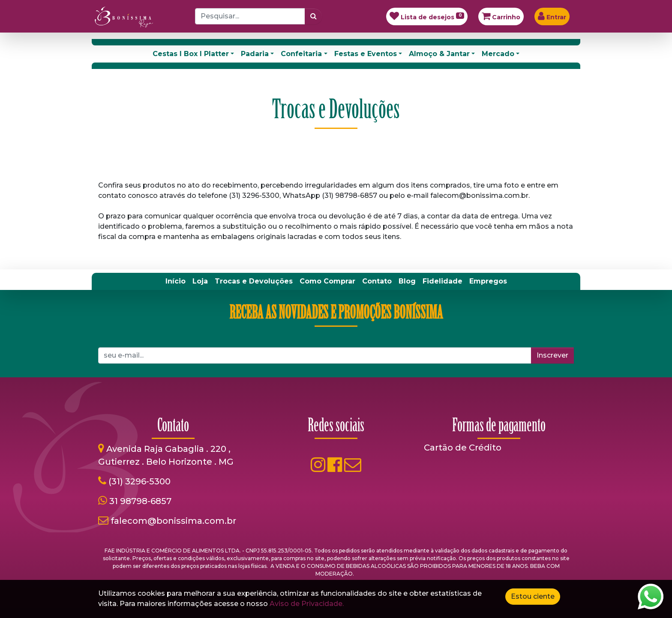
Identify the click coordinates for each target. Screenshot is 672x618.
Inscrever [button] (552, 355)
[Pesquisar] (313, 16)
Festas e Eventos (366, 54)
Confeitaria (301, 54)
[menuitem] (175, 281)
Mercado (498, 54)
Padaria (255, 54)
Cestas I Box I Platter (191, 54)
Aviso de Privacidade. (307, 604)
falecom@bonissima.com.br (173, 521)
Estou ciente (533, 596)
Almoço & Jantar (439, 54)
